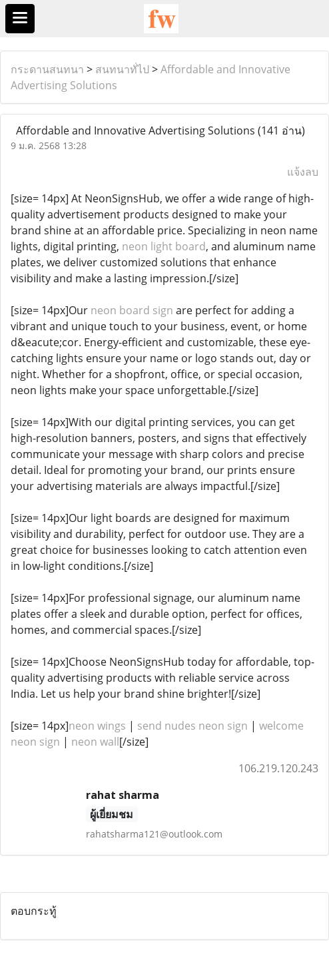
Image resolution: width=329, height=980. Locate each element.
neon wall (95, 742)
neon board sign (132, 310)
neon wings (97, 726)
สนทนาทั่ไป (122, 69)
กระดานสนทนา (47, 69)
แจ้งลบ (303, 172)
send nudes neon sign (192, 726)
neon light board (164, 246)
